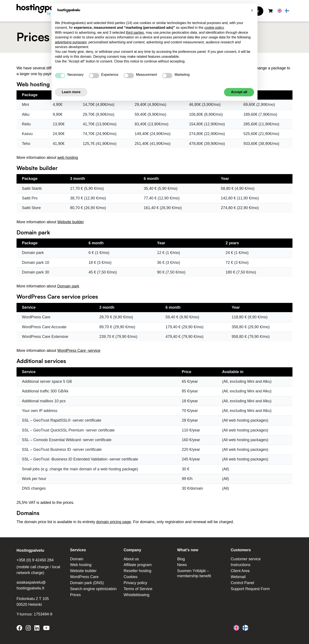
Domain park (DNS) (87, 583)
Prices (75, 595)
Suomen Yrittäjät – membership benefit (194, 573)
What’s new (188, 550)
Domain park (68, 286)
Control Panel (242, 583)
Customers (241, 550)
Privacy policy (135, 583)
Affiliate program (138, 565)
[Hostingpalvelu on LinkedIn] (37, 629)
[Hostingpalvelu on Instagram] (28, 629)
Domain (77, 559)
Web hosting (81, 565)
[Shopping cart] (270, 11)
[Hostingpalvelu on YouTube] (46, 629)
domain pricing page (114, 522)
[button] (252, 10)
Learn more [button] (71, 92)
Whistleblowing (136, 595)
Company (132, 550)
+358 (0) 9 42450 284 (35, 560)
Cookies (131, 577)
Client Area (240, 571)
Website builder (71, 222)
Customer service (246, 559)
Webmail (238, 577)
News (182, 565)
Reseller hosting (137, 571)
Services (78, 550)
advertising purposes (71, 42)
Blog (181, 559)
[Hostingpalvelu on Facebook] (20, 629)
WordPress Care (84, 577)
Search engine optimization (93, 589)
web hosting (68, 158)
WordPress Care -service (79, 351)
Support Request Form (250, 589)
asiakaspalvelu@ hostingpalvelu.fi (31, 585)
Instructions (241, 565)
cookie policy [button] (214, 28)
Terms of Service (138, 589)
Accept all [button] (239, 92)
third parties (135, 33)
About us (131, 559)
